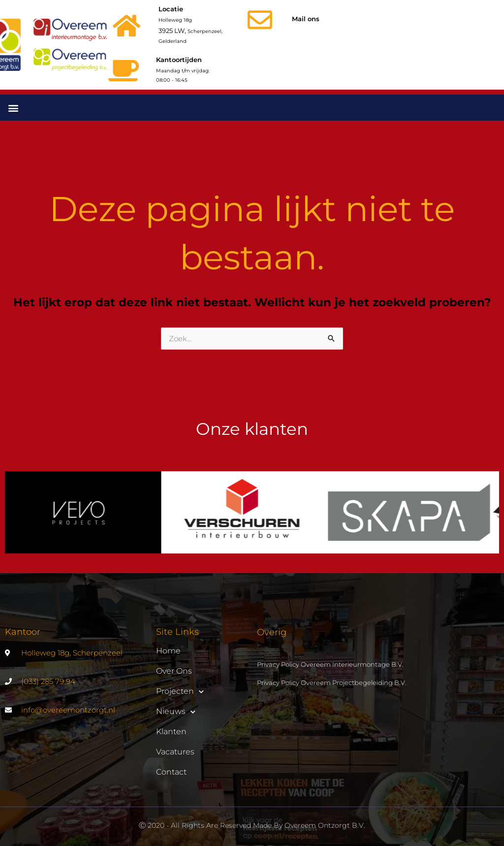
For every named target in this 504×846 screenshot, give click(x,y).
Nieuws (176, 712)
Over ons (174, 671)
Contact (171, 772)
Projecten (180, 691)
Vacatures (175, 752)
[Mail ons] (260, 20)
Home (168, 651)
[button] (13, 108)
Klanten (171, 732)
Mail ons (306, 19)
